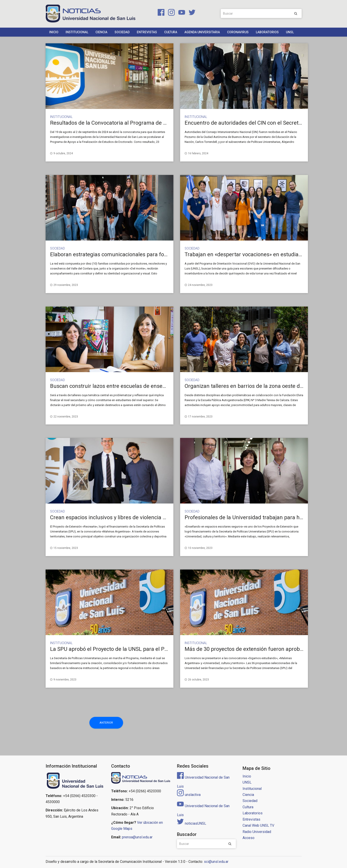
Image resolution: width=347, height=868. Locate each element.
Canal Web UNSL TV (258, 825)
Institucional (77, 32)
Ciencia (101, 32)
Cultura (171, 32)
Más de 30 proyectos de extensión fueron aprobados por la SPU (261, 649)
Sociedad (122, 32)
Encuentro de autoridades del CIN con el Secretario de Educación (263, 123)
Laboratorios (267, 32)
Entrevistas (147, 32)
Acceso (249, 838)
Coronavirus (238, 32)
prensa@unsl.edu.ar (137, 837)
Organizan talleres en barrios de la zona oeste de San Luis (255, 386)
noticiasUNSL (192, 823)
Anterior (106, 723)
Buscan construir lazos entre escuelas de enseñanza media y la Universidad (142, 386)
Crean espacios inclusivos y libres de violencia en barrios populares (131, 517)
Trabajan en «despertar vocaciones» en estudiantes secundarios (262, 254)
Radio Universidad (257, 832)
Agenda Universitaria (202, 32)
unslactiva (189, 795)
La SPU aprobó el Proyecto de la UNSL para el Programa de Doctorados (136, 649)
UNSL (290, 32)
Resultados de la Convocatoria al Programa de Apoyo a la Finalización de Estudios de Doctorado (166, 123)
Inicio (54, 32)
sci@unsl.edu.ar (216, 862)
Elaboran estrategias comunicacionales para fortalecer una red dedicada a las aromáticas (159, 254)
